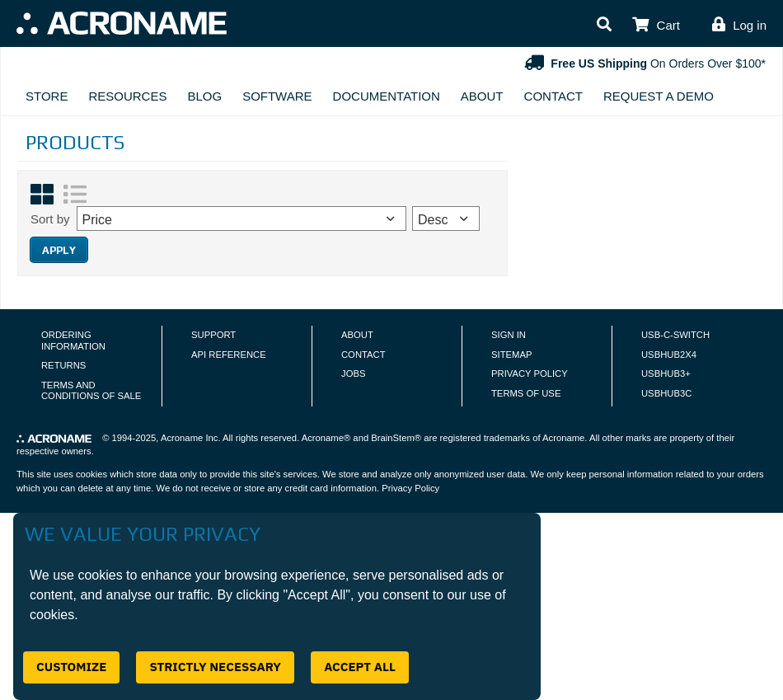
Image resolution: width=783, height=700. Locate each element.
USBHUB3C (666, 393)
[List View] (75, 195)
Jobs (353, 373)
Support (213, 335)
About (482, 96)
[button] (604, 25)
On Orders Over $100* (643, 63)
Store (47, 96)
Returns (63, 365)
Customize (71, 667)
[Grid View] (42, 195)
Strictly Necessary (215, 667)
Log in (750, 25)
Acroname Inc (189, 438)
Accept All (360, 667)
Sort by (50, 219)
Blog (204, 96)
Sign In (509, 335)
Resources (127, 96)
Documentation (387, 96)
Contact (553, 96)
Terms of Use (526, 393)
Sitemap (511, 355)
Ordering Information (73, 341)
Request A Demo (659, 96)
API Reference (229, 355)
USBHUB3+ (666, 373)
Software (277, 96)
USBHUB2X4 (669, 355)
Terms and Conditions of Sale (91, 391)
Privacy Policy (530, 373)
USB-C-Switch (675, 335)
